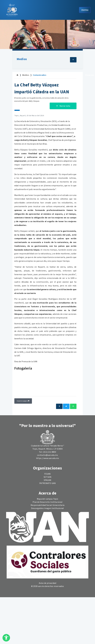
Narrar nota (63, 106)
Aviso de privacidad (47, 583)
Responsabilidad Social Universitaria (48, 505)
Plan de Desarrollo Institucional (47, 502)
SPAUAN (48, 480)
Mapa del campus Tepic (48, 499)
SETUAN (47, 477)
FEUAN (47, 474)
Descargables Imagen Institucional (47, 508)
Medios (22, 59)
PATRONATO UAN (47, 483)
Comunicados (39, 75)
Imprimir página (23, 401)
